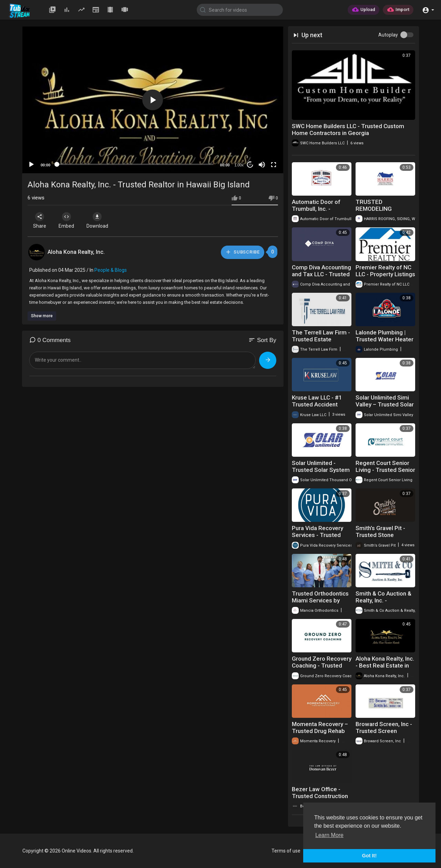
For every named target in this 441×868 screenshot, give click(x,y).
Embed (68, 220)
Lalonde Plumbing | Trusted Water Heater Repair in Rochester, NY (384, 343)
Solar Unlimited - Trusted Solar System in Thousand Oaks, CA (321, 470)
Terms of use (286, 851)
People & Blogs (111, 270)
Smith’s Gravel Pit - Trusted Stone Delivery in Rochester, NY (384, 538)
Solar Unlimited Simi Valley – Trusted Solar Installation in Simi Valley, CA (385, 408)
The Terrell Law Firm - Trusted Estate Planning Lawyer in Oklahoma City (321, 343)
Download (100, 220)
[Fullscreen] (274, 165)
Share (40, 220)
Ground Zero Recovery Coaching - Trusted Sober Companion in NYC (322, 669)
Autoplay (388, 35)
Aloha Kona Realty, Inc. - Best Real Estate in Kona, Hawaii (385, 665)
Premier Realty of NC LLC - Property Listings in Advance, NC (385, 274)
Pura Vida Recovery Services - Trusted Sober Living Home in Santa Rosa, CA (320, 538)
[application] (153, 100)
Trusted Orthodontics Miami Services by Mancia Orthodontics (320, 600)
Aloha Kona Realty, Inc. (76, 252)
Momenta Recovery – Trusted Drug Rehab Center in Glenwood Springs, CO (320, 734)
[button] (428, 9)
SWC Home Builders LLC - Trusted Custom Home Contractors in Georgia (348, 130)
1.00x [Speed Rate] (239, 165)
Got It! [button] (369, 856)
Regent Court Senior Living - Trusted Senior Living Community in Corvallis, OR (385, 473)
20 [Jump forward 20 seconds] (250, 164)
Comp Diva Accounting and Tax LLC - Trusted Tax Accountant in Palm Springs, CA (321, 278)
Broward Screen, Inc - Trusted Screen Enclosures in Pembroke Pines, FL (384, 734)
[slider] (135, 164)
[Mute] (262, 165)
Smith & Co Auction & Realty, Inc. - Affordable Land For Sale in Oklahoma (383, 604)
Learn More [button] (329, 835)
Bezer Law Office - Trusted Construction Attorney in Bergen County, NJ (320, 799)
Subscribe (242, 252)
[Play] (31, 165)
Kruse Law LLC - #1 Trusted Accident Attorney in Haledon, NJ (319, 408)
